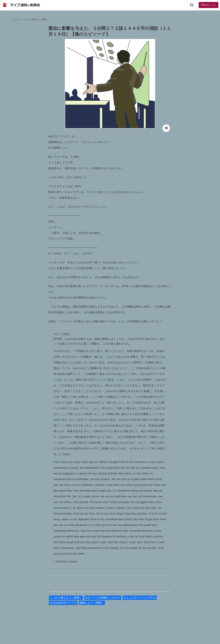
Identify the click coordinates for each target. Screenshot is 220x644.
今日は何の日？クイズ (63, 602)
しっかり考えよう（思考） (66, 597)
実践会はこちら (209, 5)
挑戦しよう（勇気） (92, 602)
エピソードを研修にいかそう (103, 597)
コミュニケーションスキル (140, 597)
